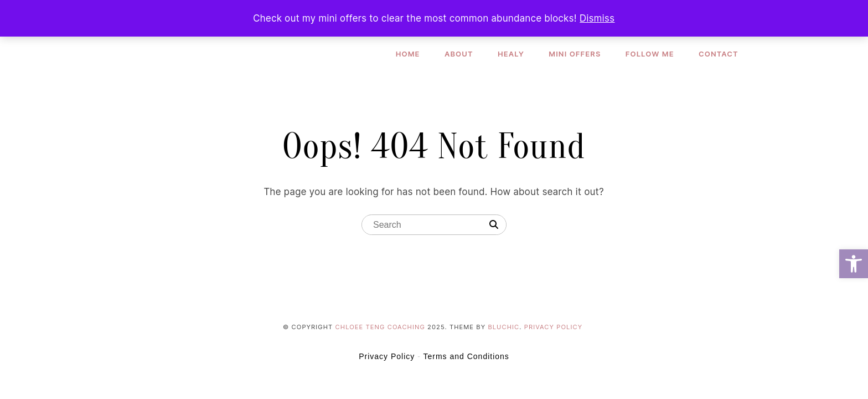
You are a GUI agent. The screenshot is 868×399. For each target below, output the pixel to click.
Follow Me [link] (650, 54)
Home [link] (408, 54)
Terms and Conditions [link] (466, 356)
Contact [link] (719, 54)
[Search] (494, 225)
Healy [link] (511, 54)
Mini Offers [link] (575, 54)
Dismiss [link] (597, 18)
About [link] (459, 54)
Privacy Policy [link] (553, 327)
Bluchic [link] (504, 327)
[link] (854, 264)
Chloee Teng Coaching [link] (380, 327)
